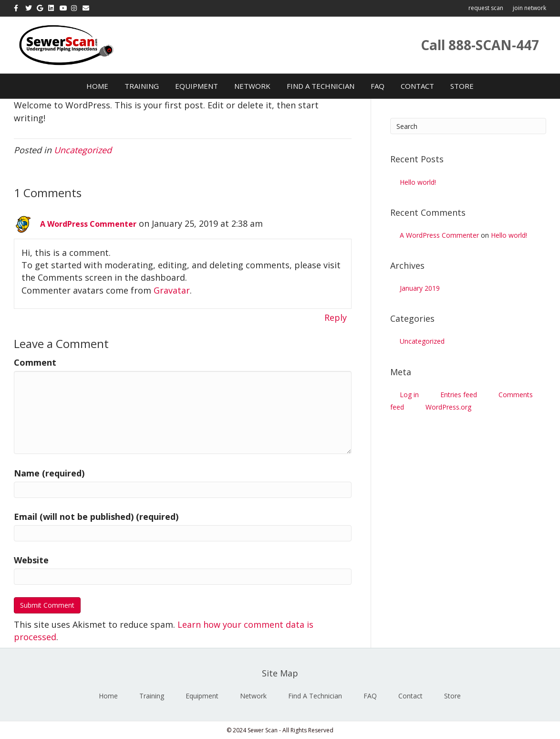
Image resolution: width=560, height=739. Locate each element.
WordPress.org (448, 407)
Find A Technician (321, 86)
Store (462, 86)
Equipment (197, 86)
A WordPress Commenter (88, 224)
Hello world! (418, 182)
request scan (486, 8)
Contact (417, 86)
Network (252, 86)
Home (97, 86)
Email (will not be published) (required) (96, 517)
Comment (35, 362)
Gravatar (172, 290)
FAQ (378, 86)
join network (529, 8)
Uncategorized (83, 150)
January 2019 (420, 288)
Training (142, 86)
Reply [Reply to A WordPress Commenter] (336, 317)
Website (31, 560)
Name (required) (49, 473)
